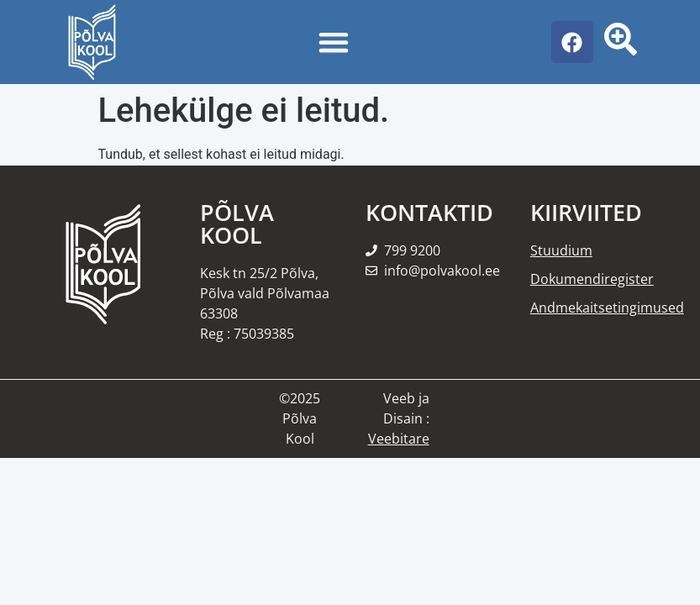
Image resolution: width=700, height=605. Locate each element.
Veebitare (399, 439)
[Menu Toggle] (334, 42)
